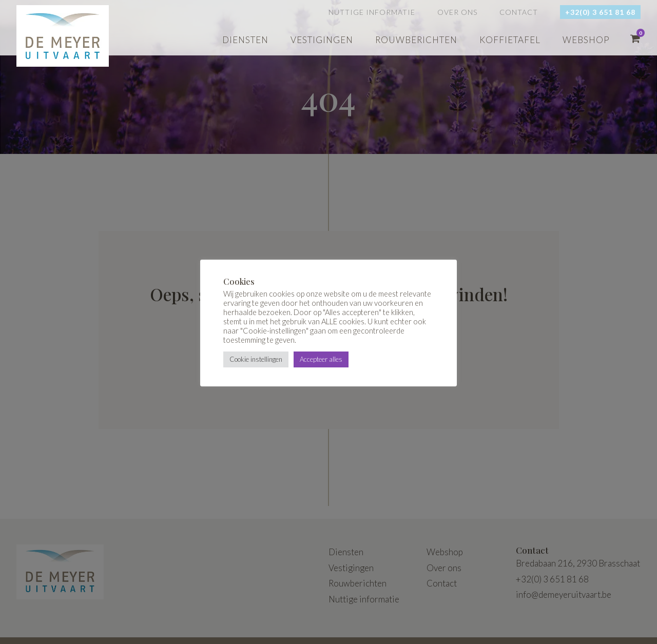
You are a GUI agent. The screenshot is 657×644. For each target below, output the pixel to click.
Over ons (457, 12)
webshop (586, 40)
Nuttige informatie (372, 12)
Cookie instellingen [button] (256, 359)
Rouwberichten (416, 40)
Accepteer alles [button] (321, 359)
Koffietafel (510, 40)
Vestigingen (322, 40)
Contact (519, 12)
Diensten (245, 40)
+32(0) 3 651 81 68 (600, 12)
